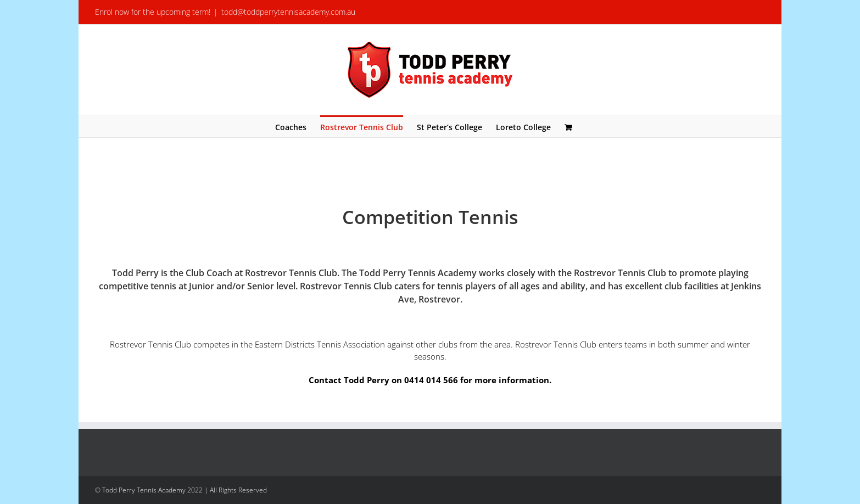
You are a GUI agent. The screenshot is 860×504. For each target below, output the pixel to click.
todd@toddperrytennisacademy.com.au (288, 12)
